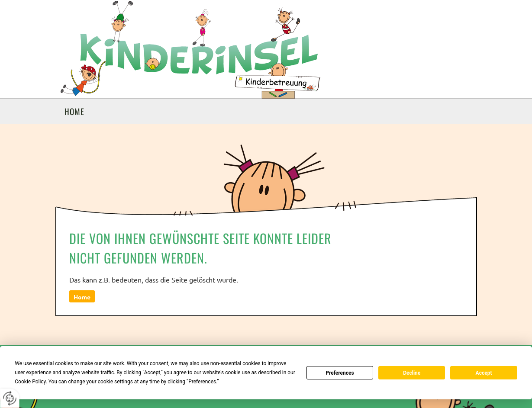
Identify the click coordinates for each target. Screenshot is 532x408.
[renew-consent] (10, 398)
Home (74, 111)
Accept (484, 373)
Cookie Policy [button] (30, 382)
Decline (412, 373)
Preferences (340, 373)
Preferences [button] (202, 382)
